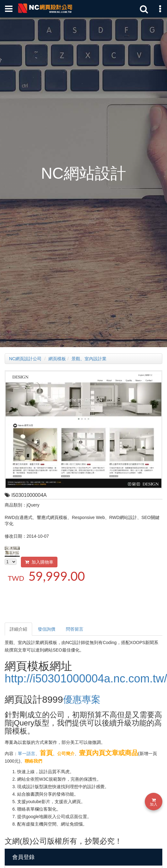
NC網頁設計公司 (25, 359)
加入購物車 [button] (39, 562)
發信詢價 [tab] (47, 629)
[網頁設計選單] (9, 9)
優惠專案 (82, 699)
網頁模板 (57, 359)
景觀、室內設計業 (89, 359)
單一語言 (27, 754)
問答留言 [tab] (75, 629)
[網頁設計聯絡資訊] (158, 9)
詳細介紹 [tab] (18, 629)
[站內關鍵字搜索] (142, 9)
